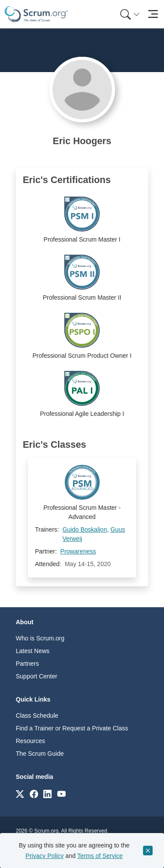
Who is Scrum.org (40, 638)
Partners (27, 664)
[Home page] (36, 14)
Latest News (33, 651)
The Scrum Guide (40, 754)
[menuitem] (129, 14)
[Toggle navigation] (153, 14)
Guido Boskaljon (85, 529)
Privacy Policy (44, 856)
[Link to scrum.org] (20, 794)
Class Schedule (37, 716)
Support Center (37, 676)
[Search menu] (130, 14)
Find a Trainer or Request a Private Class (72, 728)
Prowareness (78, 551)
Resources (30, 741)
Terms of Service (100, 856)
